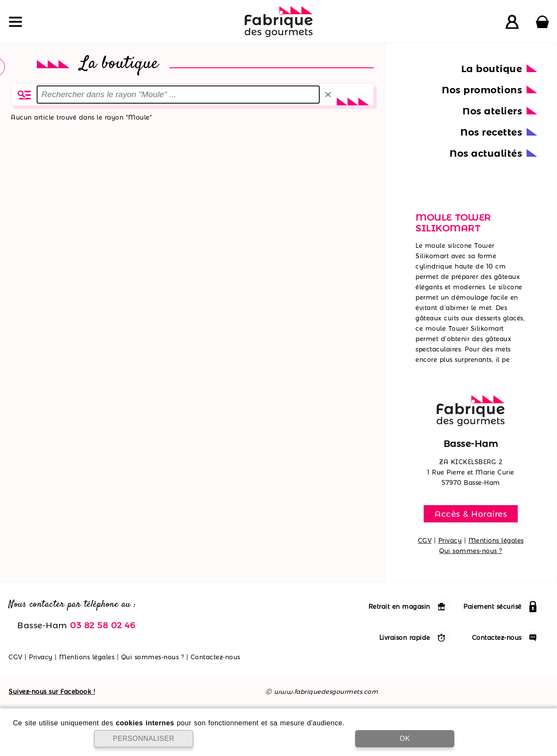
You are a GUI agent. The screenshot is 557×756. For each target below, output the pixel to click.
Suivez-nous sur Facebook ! (52, 692)
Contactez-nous (216, 657)
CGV (425, 541)
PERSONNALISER (143, 739)
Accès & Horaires (471, 514)
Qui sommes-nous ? (471, 551)
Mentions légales (496, 541)
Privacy (450, 541)
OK (405, 739)
